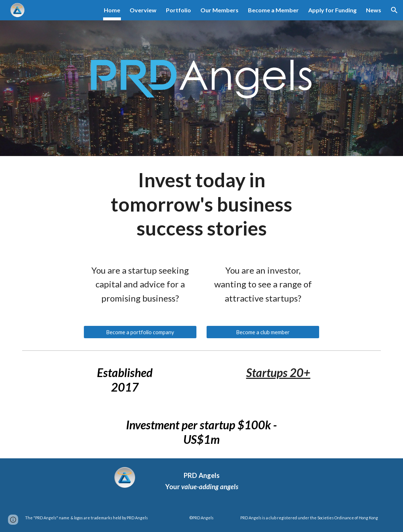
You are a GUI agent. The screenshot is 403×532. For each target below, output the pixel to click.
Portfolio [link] (178, 10)
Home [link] (112, 10)
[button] (394, 10)
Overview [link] (143, 10)
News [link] (374, 10)
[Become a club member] (263, 332)
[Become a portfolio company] (140, 332)
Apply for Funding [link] (332, 10)
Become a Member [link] (273, 10)
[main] (202, 204)
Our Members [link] (219, 10)
